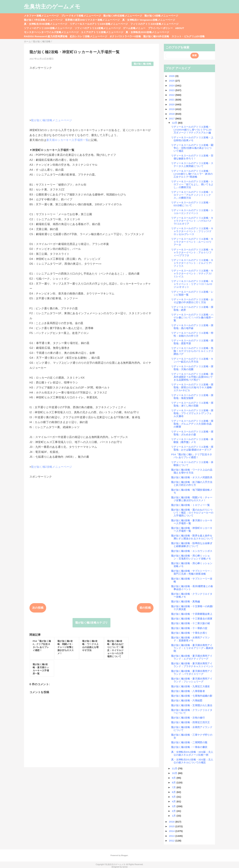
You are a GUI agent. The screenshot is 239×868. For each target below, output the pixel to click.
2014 (172, 831)
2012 (172, 841)
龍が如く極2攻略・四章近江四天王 (191, 722)
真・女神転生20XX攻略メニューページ (147, 32)
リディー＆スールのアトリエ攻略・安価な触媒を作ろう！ (192, 157)
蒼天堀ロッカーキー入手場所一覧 (67, 140)
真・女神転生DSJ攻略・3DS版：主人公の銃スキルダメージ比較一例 (192, 753)
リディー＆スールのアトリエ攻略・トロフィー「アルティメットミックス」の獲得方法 (192, 195)
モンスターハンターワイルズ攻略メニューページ (51, 32)
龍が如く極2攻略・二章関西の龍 (189, 742)
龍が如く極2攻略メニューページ (52, 120)
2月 (174, 811)
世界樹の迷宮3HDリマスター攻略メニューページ (92, 20)
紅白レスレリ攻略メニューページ (89, 36)
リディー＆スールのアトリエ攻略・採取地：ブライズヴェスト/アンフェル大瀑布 (192, 413)
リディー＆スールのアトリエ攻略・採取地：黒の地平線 (192, 327)
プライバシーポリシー (160, 28)
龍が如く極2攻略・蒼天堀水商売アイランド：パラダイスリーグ (192, 672)
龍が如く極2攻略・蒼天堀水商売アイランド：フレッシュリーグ (192, 680)
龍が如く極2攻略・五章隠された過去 (192, 705)
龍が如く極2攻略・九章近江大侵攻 (191, 686)
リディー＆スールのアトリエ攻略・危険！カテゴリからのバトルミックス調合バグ (192, 351)
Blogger (124, 855)
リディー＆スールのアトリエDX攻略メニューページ (99, 24)
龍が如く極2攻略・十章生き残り (189, 633)
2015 (172, 826)
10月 (175, 773)
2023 (172, 90)
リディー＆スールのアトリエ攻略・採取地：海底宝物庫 (192, 397)
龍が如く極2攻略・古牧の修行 (188, 718)
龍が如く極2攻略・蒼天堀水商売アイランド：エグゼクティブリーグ (192, 657)
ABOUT (180, 28)
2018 (172, 114)
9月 (174, 778)
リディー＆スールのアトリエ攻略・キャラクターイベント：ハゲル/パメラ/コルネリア (192, 221)
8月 (174, 782)
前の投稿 (145, 608)
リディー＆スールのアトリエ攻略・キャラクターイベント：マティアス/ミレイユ (192, 274)
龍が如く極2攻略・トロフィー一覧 (191, 505)
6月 (174, 792)
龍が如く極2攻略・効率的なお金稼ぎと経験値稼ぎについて (192, 545)
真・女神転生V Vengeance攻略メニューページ (149, 20)
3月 (174, 806)
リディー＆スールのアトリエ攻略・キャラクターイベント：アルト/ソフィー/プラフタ (192, 252)
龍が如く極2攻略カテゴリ (92, 623)
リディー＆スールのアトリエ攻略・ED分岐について (191, 204)
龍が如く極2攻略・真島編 (185, 601)
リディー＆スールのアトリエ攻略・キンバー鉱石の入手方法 (192, 360)
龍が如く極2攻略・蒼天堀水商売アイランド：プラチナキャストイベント (192, 665)
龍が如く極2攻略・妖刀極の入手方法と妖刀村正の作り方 (192, 484)
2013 (172, 836)
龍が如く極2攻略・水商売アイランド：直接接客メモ (191, 639)
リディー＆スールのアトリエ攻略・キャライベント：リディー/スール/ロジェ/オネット (192, 284)
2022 (172, 95)
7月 (174, 787)
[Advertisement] (91, 93)
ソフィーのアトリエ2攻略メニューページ (98, 28)
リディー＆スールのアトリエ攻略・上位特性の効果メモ (192, 139)
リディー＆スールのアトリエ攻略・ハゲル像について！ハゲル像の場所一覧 (192, 318)
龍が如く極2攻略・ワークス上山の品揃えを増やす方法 (192, 471)
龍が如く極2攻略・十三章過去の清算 (192, 619)
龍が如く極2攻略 (142, 64)
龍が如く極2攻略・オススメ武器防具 (192, 477)
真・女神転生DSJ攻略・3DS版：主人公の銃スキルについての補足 (192, 761)
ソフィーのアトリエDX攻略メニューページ (48, 28)
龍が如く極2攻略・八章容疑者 (188, 691)
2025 (172, 81)
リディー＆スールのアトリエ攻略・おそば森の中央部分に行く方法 (192, 301)
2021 (172, 100)
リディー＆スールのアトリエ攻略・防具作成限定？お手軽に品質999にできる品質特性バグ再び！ (192, 377)
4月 (174, 801)
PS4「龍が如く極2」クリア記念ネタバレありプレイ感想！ (192, 456)
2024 (172, 86)
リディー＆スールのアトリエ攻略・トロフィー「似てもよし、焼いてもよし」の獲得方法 (192, 184)
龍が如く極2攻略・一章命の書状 (189, 747)
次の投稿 (38, 608)
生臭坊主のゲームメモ (52, 6)
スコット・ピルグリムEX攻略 (188, 36)
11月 (175, 768)
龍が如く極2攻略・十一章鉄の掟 (189, 628)
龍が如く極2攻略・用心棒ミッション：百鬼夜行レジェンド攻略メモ (191, 557)
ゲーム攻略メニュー (134, 28)
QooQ (125, 867)
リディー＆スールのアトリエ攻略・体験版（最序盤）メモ (192, 441)
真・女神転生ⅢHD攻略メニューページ (46, 24)
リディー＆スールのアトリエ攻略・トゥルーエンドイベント (192, 212)
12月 (175, 123)
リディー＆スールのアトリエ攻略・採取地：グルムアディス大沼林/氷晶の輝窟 (192, 424)
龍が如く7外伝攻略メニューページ (43, 20)
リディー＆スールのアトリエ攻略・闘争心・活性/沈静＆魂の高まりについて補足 (192, 148)
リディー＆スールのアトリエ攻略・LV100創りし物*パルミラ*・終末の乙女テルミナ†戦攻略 (192, 174)
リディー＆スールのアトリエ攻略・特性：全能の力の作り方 (192, 334)
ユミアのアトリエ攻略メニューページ (102, 32)
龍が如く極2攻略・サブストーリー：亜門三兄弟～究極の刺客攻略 (192, 572)
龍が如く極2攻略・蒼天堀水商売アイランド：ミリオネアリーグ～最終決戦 (192, 648)
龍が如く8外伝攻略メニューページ (123, 16)
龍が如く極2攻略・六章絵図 (187, 700)
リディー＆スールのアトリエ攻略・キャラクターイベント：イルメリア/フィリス (192, 263)
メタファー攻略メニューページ (41, 16)
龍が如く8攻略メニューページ (161, 16)
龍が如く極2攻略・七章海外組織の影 (192, 696)
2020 (172, 104)
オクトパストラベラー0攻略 (125, 36)
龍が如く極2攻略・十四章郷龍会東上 (192, 614)
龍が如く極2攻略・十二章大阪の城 (191, 623)
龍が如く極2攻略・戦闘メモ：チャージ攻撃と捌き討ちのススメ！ (192, 499)
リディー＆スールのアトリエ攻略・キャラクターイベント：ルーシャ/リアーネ (192, 242)
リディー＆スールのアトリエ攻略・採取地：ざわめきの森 (192, 433)
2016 (172, 822)
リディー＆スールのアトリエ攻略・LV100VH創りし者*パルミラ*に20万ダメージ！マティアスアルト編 (191, 130)
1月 (174, 816)
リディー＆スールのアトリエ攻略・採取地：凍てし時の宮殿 (192, 404)
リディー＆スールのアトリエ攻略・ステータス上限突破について (192, 165)
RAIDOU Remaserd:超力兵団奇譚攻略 (46, 36)
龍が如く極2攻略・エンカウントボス (192, 551)
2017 (172, 119)
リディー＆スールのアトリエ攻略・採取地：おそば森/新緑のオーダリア (192, 448)
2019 (172, 109)
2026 (172, 76)
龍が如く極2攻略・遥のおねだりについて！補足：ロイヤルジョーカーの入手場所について (192, 513)
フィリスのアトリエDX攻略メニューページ (154, 24)
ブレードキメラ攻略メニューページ (81, 16)
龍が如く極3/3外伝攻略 (156, 36)
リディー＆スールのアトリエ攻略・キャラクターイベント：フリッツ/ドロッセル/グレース (192, 231)
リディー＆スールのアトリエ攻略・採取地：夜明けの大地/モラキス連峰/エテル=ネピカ (192, 387)
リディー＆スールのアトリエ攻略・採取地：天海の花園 (192, 368)
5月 (174, 797)
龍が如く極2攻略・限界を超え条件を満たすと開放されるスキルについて (192, 537)
